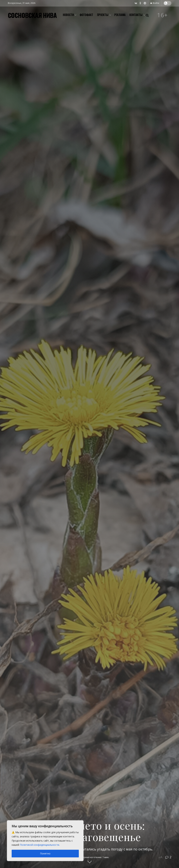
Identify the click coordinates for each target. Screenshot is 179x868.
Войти (155, 3)
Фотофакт (86, 15)
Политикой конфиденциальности (39, 845)
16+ (162, 15)
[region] (45, 841)
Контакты (136, 15)
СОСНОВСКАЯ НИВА (32, 15)
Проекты (103, 15)
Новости (68, 15)
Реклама (120, 15)
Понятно (45, 853)
